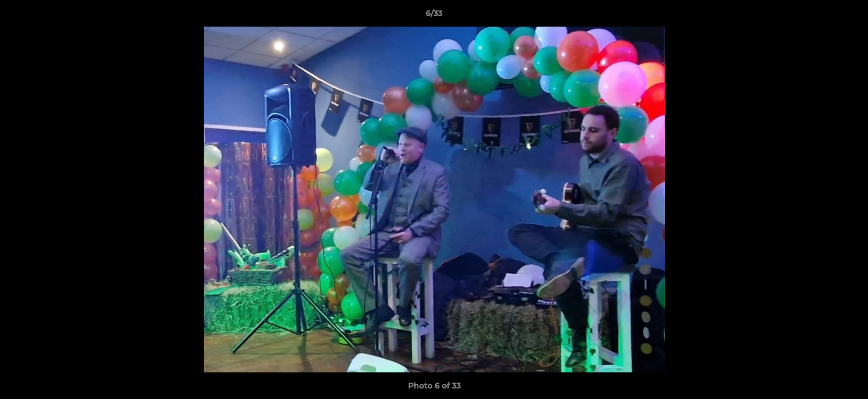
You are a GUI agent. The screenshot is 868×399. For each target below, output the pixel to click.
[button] (848, 16)
